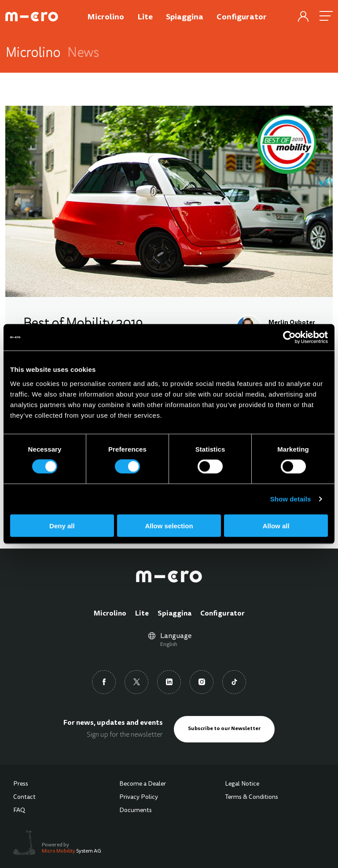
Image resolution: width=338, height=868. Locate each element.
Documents (136, 811)
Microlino (110, 614)
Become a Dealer (143, 784)
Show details (291, 499)
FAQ (19, 811)
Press (21, 784)
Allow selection (169, 525)
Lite (142, 614)
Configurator (222, 614)
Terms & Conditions (252, 798)
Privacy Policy (139, 798)
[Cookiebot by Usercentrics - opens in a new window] (289, 338)
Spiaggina (175, 614)
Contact (24, 798)
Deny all (62, 525)
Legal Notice (242, 784)
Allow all (276, 525)
